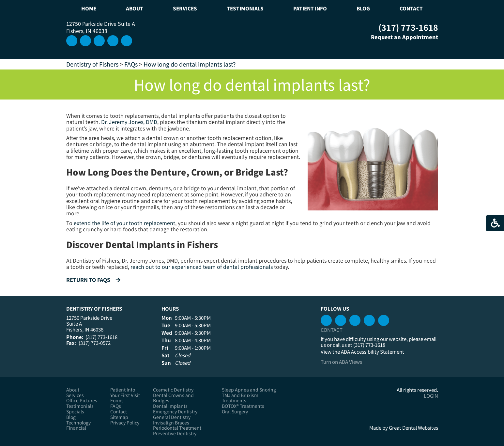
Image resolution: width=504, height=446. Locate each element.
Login (431, 396)
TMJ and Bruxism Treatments (240, 398)
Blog (363, 8)
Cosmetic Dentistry (173, 390)
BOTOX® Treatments (243, 406)
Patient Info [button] (310, 8)
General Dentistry (172, 417)
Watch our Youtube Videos (113, 41)
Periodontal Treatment (177, 428)
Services (75, 395)
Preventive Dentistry (175, 433)
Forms (117, 400)
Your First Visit (125, 395)
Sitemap (119, 417)
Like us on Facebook (127, 41)
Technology (78, 423)
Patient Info (123, 390)
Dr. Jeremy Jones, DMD (129, 122)
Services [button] (185, 8)
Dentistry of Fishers (92, 64)
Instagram (72, 41)
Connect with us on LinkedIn (99, 41)
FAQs (131, 64)
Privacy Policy (125, 423)
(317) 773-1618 (408, 27)
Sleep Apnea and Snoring (249, 390)
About (73, 390)
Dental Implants (170, 406)
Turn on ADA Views (341, 362)
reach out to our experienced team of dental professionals (202, 267)
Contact (411, 8)
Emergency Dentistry (175, 412)
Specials (75, 412)
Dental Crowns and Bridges (173, 398)
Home (89, 8)
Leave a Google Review (85, 41)
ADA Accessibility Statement (373, 352)
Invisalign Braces (171, 423)
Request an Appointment (400, 37)
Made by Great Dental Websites (404, 428)
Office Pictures (82, 400)
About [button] (135, 8)
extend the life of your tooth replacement (124, 223)
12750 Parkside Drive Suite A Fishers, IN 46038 (101, 27)
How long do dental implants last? (190, 64)
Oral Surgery (235, 412)
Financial (76, 428)
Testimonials (245, 8)
